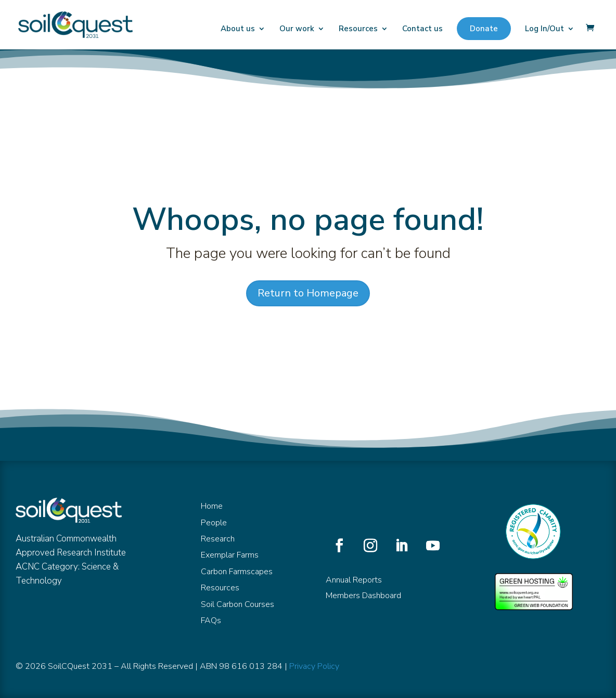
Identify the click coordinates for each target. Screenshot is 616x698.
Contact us (422, 29)
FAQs (211, 621)
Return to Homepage (308, 293)
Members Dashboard (363, 596)
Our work (297, 29)
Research (218, 539)
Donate (484, 29)
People (214, 523)
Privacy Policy (314, 666)
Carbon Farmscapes (237, 572)
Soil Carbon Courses (238, 604)
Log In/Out (544, 29)
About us (238, 29)
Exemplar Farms (230, 555)
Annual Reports (354, 580)
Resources (358, 29)
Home (212, 506)
